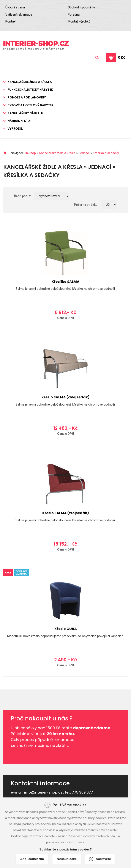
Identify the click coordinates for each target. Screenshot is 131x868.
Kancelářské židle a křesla (30, 82)
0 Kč (122, 57)
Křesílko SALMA (65, 282)
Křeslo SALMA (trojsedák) (66, 513)
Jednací (84, 153)
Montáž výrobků (79, 21)
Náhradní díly (19, 121)
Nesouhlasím (67, 859)
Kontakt (11, 21)
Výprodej (16, 129)
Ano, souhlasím (32, 859)
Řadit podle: (23, 196)
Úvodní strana (15, 7)
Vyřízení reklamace (19, 14)
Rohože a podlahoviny (27, 97)
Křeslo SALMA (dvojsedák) (65, 397)
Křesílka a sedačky (106, 153)
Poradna (74, 14)
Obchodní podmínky (82, 7)
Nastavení (103, 859)
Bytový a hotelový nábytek (30, 105)
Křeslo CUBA (66, 629)
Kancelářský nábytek (25, 113)
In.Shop (31, 153)
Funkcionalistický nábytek (30, 90)
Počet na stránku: (86, 205)
